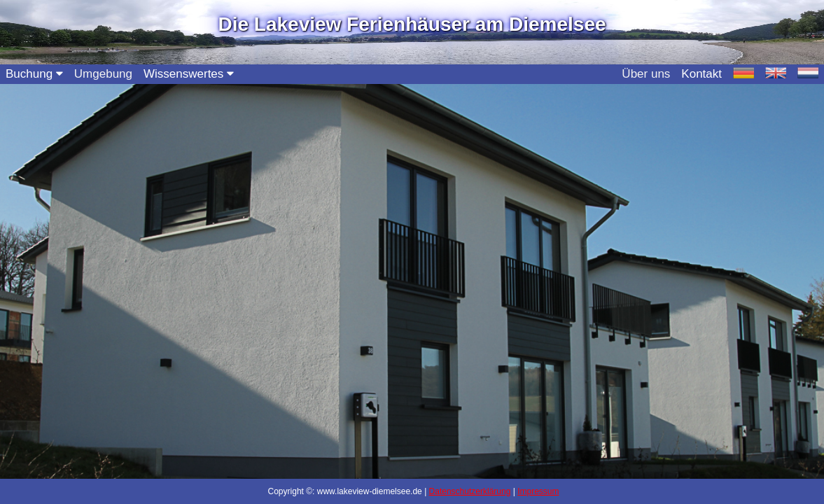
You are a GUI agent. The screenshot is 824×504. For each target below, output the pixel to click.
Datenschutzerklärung (470, 491)
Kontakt (701, 74)
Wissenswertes (189, 74)
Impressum (538, 491)
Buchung (34, 74)
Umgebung (103, 74)
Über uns (646, 74)
